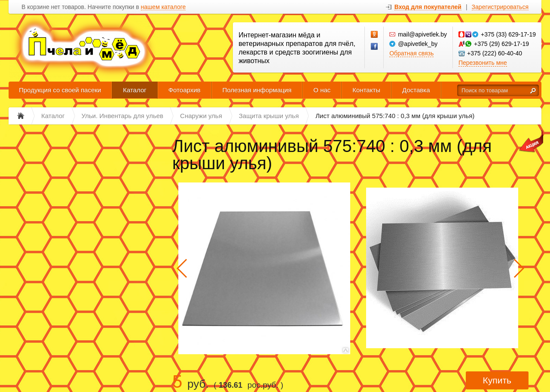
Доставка (416, 90)
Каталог (135, 90)
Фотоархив (185, 90)
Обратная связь (411, 53)
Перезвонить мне (483, 63)
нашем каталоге (163, 7)
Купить (497, 380)
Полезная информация (257, 90)
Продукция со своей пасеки (60, 90)
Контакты (366, 90)
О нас (322, 90)
